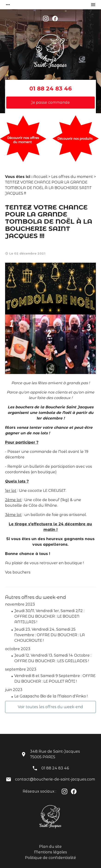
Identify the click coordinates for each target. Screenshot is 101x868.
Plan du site (50, 847)
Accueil (40, 177)
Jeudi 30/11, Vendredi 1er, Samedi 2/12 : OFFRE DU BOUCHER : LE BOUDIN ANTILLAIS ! (49, 616)
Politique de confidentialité (50, 858)
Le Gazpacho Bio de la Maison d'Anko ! (51, 696)
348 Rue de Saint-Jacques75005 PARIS (55, 754)
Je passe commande (50, 102)
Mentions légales (50, 852)
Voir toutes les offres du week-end (50, 707)
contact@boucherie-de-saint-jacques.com (55, 779)
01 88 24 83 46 (50, 89)
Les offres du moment (72, 177)
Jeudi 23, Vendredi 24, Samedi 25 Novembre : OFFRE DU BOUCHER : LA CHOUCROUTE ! (50, 635)
